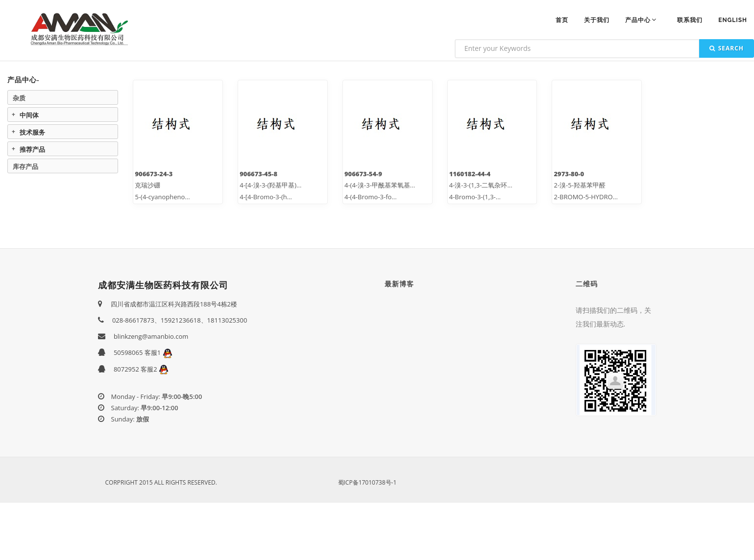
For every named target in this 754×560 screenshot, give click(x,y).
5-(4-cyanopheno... (162, 197)
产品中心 (642, 20)
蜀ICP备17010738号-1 (367, 482)
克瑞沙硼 (147, 185)
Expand (13, 115)
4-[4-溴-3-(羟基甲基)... (270, 185)
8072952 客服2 (141, 369)
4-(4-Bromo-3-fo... (371, 197)
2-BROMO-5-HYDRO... (585, 197)
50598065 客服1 (143, 352)
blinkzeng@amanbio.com (151, 336)
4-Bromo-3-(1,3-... (475, 197)
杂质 (19, 98)
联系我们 (690, 20)
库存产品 (25, 166)
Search (727, 48)
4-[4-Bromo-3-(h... (266, 197)
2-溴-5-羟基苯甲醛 (579, 185)
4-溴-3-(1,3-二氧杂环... (481, 185)
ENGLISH (733, 20)
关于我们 (597, 20)
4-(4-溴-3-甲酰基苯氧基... (380, 185)
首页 (562, 20)
